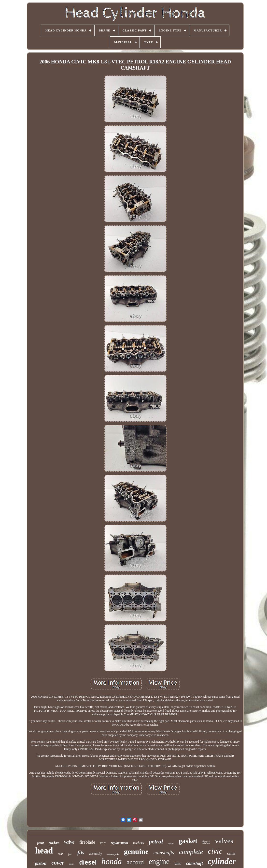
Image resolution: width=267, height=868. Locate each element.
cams (231, 853)
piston (41, 863)
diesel (88, 862)
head (44, 851)
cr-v (103, 843)
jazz (70, 854)
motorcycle (113, 854)
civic (215, 851)
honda (112, 861)
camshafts (164, 853)
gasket (188, 841)
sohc (71, 864)
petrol (156, 841)
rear (60, 854)
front (41, 843)
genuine (136, 851)
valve (69, 842)
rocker (54, 843)
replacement (119, 843)
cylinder (222, 861)
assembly (96, 854)
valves (224, 841)
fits (81, 852)
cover (58, 863)
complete (191, 852)
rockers (139, 843)
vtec (178, 863)
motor (171, 844)
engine (159, 861)
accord (135, 862)
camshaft (195, 863)
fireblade (87, 842)
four (206, 842)
